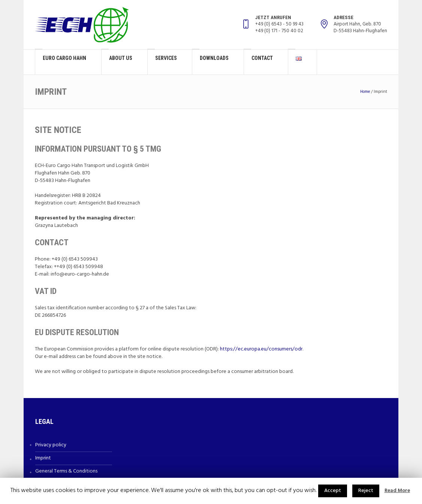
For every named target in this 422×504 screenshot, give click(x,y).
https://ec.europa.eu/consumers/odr (261, 349)
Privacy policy (51, 445)
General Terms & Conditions (66, 471)
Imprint (43, 458)
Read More (397, 491)
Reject (366, 491)
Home (365, 92)
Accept (333, 491)
